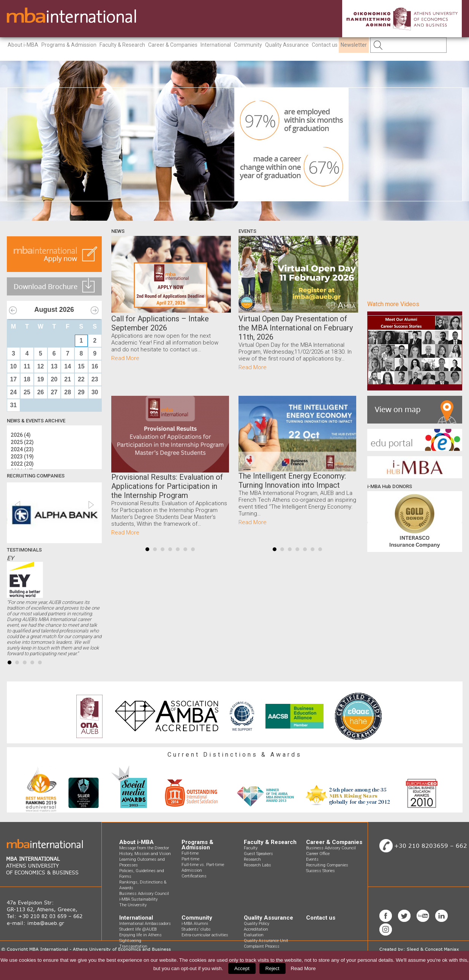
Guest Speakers (258, 854)
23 (95, 379)
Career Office (318, 854)
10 (14, 366)
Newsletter (354, 45)
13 (54, 366)
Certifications (194, 876)
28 (68, 392)
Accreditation (256, 929)
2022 (22, 464)
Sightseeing (130, 941)
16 (95, 366)
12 (41, 366)
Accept (242, 968)
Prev (121, 466)
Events (312, 859)
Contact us (325, 45)
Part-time (190, 859)
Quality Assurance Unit (266, 941)
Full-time (190, 853)
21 (68, 379)
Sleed (413, 949)
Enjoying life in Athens (141, 935)
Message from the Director (144, 848)
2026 (21, 435)
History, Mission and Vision (145, 854)
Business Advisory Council (144, 894)
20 (54, 379)
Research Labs (257, 865)
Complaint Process (262, 946)
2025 (22, 442)
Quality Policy (257, 924)
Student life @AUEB (138, 929)
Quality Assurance (287, 45)
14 (68, 366)
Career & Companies (173, 45)
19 (41, 379)
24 (14, 392)
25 (27, 392)
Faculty (251, 848)
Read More (125, 358)
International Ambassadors (145, 924)
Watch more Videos (393, 304)
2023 (22, 457)
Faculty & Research (122, 45)
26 (41, 392)
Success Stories (321, 871)
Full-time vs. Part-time (203, 865)
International (216, 45)
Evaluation (254, 935)
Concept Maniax (442, 949)
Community (248, 45)
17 (14, 379)
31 (14, 405)
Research (252, 859)
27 (54, 392)
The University (133, 905)
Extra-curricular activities (205, 935)
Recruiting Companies (327, 865)
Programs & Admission (69, 45)
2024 (22, 449)
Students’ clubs (196, 929)
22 (81, 379)
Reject (272, 968)
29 (81, 392)
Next (219, 466)
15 (81, 366)
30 (95, 392)
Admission (192, 870)
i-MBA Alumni (195, 924)
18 (27, 379)
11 (27, 366)
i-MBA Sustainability (138, 899)
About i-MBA (23, 45)
